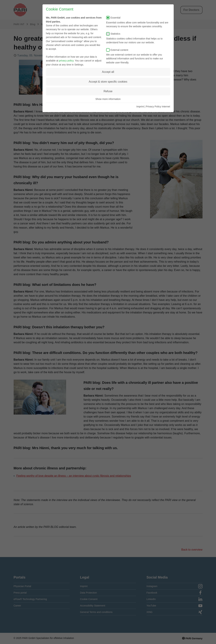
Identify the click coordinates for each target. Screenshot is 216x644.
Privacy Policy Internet (158, 107)
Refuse (108, 91)
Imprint (140, 107)
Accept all (108, 72)
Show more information (108, 99)
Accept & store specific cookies (108, 82)
